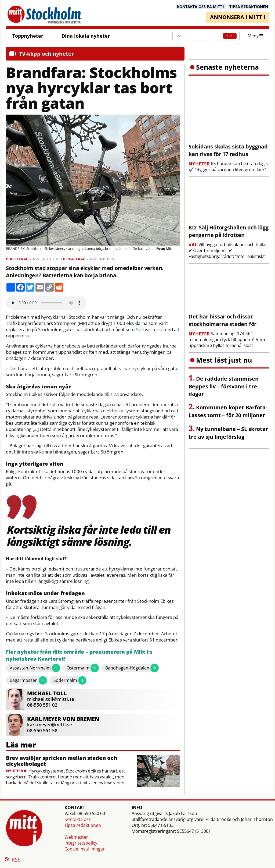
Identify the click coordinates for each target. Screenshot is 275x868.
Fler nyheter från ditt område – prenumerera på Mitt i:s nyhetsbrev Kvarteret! (79, 655)
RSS (12, 860)
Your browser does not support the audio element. (46, 303)
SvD (140, 330)
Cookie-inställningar (85, 849)
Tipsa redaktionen (83, 825)
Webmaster (76, 837)
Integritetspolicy (81, 843)
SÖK (230, 36)
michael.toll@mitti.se (51, 699)
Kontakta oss (78, 819)
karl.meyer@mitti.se (50, 724)
